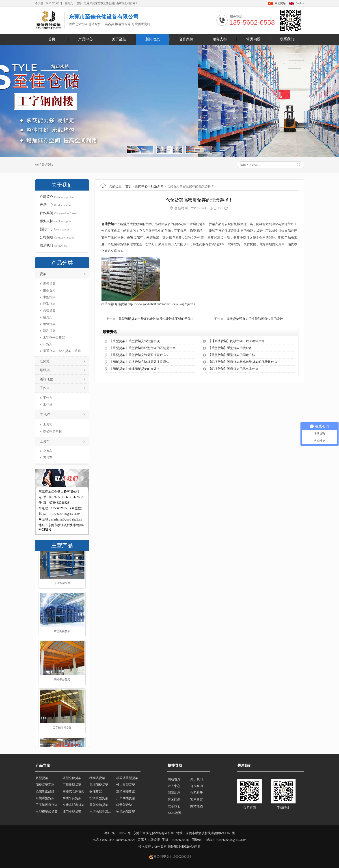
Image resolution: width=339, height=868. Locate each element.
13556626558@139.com (65, 514)
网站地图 (196, 806)
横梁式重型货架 (127, 779)
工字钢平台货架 (54, 337)
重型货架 (49, 290)
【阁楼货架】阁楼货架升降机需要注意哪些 (139, 362)
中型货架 (49, 297)
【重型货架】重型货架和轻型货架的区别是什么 (143, 348)
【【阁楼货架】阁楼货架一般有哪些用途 (236, 341)
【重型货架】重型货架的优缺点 (230, 348)
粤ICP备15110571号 (118, 833)
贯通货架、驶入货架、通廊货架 (64, 351)
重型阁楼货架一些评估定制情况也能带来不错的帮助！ (156, 319)
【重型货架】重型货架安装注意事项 (135, 341)
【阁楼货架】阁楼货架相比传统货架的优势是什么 (243, 362)
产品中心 (85, 39)
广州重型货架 (72, 786)
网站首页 (174, 779)
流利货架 (49, 331)
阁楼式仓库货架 (73, 793)
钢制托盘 (46, 379)
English (300, 3)
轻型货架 (49, 304)
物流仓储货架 (126, 813)
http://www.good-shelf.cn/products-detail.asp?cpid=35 (162, 304)
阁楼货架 (49, 284)
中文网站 (280, 3)
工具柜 (45, 415)
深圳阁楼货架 (99, 786)
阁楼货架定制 (45, 786)
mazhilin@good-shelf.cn (67, 520)
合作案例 (186, 39)
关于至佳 (119, 39)
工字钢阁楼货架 (62, 738)
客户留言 (196, 800)
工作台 (45, 388)
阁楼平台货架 (62, 690)
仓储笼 (45, 361)
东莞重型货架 (45, 800)
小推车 (48, 451)
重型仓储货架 (99, 806)
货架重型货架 (99, 800)
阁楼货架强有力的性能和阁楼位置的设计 (255, 319)
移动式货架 (97, 779)
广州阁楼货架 (126, 800)
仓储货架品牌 (62, 593)
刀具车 (48, 458)
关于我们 (196, 779)
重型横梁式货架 (47, 813)
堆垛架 (45, 370)
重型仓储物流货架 (101, 813)
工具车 (45, 441)
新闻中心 (141, 186)
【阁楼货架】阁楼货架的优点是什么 (233, 369)
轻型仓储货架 (72, 779)
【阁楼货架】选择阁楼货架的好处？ (135, 369)
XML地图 (174, 813)
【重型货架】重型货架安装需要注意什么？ (139, 355)
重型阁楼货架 (62, 642)
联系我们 (287, 39)
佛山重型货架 (126, 786)
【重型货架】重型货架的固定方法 (232, 355)
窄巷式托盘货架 (73, 806)
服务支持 (220, 39)
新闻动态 (153, 39)
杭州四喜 (160, 847)
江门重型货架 (72, 813)
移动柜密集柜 (52, 431)
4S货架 (48, 344)
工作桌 (48, 405)
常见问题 (253, 39)
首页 (52, 39)
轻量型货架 (124, 806)
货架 (43, 274)
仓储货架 (108, 224)
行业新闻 (157, 186)
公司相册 (196, 793)
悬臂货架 (49, 311)
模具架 (48, 317)
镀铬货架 (49, 324)
